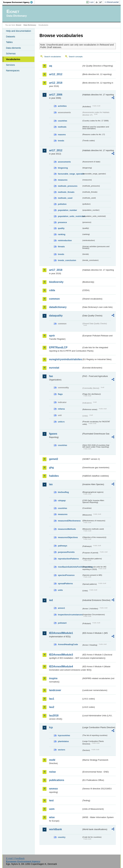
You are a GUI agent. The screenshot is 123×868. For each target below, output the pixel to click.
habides (54, 476)
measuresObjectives (68, 537)
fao (51, 376)
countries (62, 121)
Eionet (19, 25)
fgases (53, 434)
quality (61, 228)
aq (51, 66)
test (51, 800)
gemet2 (53, 459)
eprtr (52, 336)
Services (10, 65)
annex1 (61, 608)
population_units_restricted (70, 216)
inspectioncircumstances (70, 615)
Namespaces (13, 71)
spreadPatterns (65, 584)
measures (63, 180)
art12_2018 (56, 83)
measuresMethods (67, 529)
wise (52, 817)
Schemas (11, 54)
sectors (61, 750)
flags (60, 394)
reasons (62, 135)
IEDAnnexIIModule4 (61, 667)
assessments (64, 162)
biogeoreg (63, 168)
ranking (61, 234)
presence (62, 222)
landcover (55, 690)
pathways (62, 546)
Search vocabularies (53, 57)
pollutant (62, 623)
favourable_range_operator (70, 174)
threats (61, 247)
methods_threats (66, 192)
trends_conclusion (67, 260)
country (62, 837)
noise (52, 772)
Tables (9, 42)
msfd (52, 760)
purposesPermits (66, 552)
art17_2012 (56, 150)
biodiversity (56, 282)
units (60, 590)
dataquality (56, 316)
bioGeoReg (63, 492)
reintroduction (65, 240)
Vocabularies (13, 59)
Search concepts (76, 57)
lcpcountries (64, 735)
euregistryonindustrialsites (65, 359)
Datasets (10, 37)
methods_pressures (68, 186)
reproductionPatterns (68, 559)
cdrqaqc (62, 500)
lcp (51, 727)
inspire (53, 678)
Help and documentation (18, 31)
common (54, 299)
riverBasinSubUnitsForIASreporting (70, 567)
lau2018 (54, 716)
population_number (67, 210)
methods (62, 127)
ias (51, 484)
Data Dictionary (30, 25)
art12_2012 (56, 74)
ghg (51, 467)
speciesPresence (66, 575)
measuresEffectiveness (69, 521)
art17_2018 (56, 270)
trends (61, 141)
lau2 (52, 707)
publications (57, 780)
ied (51, 600)
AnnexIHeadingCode (68, 644)
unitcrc (61, 422)
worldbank (55, 829)
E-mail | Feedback (15, 858)
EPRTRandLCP (58, 347)
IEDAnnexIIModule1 (61, 633)
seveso (53, 789)
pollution (62, 204)
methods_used (65, 198)
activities (62, 106)
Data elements (13, 48)
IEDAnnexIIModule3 (61, 655)
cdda (52, 290)
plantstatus (63, 741)
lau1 (52, 699)
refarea (61, 409)
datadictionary (58, 307)
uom (52, 809)
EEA (19, 2)
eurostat (54, 368)
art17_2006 (56, 95)
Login (91, 2)
